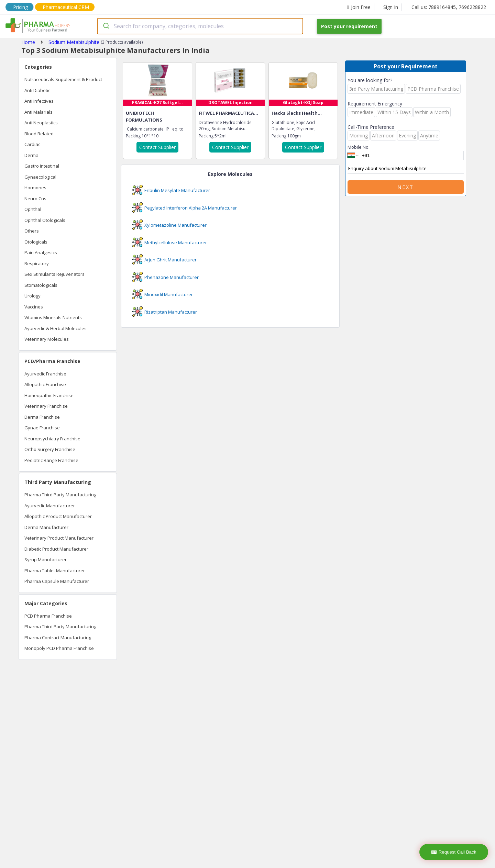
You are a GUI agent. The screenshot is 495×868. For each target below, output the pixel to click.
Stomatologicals (41, 285)
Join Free (359, 7)
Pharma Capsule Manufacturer (57, 581)
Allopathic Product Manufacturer (58, 516)
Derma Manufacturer (46, 527)
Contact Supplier (157, 147)
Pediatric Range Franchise (51, 460)
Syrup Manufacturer (46, 560)
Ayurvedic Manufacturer (50, 506)
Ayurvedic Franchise (45, 374)
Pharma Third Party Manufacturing (60, 495)
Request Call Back (454, 852)
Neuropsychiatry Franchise (52, 439)
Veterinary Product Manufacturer (59, 538)
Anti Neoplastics (41, 123)
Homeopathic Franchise (49, 395)
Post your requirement (349, 26)
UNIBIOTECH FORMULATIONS (144, 116)
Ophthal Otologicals (45, 220)
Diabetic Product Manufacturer (56, 549)
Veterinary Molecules (47, 339)
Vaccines (34, 307)
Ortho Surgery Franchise (50, 449)
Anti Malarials (38, 112)
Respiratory (37, 263)
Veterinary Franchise (46, 406)
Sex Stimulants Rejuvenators (54, 274)
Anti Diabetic (37, 90)
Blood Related (39, 134)
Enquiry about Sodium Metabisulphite (406, 169)
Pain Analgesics (41, 252)
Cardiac (32, 144)
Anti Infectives (39, 101)
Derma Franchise (42, 417)
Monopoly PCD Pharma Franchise (59, 648)
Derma (31, 155)
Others (32, 231)
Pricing (20, 7)
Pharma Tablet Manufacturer (55, 571)
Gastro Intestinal (42, 166)
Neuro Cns (35, 199)
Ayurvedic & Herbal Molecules (56, 328)
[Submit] (106, 26)
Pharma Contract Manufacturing (58, 638)
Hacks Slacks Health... (297, 113)
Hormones (35, 188)
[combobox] (200, 26)
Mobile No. (359, 147)
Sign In (391, 7)
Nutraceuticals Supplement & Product (63, 79)
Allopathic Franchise (45, 384)
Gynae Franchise (42, 428)
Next (406, 187)
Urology (32, 296)
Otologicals (36, 242)
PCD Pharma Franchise (48, 616)
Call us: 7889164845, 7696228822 (449, 7)
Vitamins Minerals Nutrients (53, 317)
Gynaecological (40, 177)
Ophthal (33, 209)
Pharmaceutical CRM (66, 7)
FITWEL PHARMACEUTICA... (228, 113)
